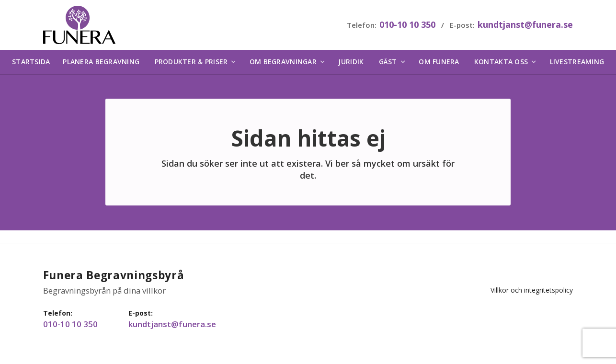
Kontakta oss (501, 64)
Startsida (31, 64)
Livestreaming (577, 64)
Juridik (351, 64)
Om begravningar (283, 64)
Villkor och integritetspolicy (530, 281)
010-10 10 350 (406, 26)
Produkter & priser (191, 64)
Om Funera (439, 64)
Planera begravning (101, 64)
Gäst (388, 64)
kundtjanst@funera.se (524, 26)
